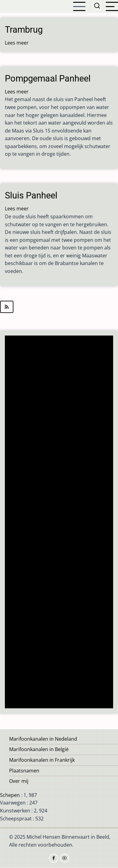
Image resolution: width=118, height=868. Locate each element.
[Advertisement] (61, 523)
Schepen (10, 795)
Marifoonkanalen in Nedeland (43, 739)
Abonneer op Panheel (59, 307)
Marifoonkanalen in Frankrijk (42, 760)
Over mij (19, 781)
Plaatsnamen (24, 771)
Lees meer (17, 43)
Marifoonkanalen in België (39, 749)
